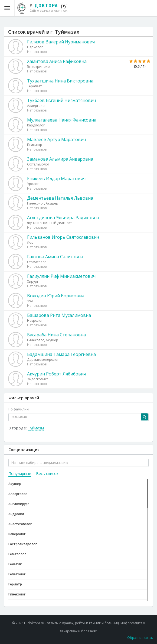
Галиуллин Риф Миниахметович (61, 276)
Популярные (20, 474)
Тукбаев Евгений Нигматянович (61, 100)
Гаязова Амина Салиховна (55, 257)
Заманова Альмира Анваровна (60, 159)
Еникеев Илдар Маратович (56, 178)
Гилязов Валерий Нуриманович (61, 42)
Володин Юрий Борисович (56, 296)
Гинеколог (17, 594)
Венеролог (17, 534)
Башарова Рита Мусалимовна (59, 315)
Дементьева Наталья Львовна (60, 198)
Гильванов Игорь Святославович (63, 237)
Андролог (16, 514)
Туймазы (36, 428)
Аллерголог (18, 494)
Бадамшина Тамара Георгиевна (61, 354)
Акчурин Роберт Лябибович (57, 374)
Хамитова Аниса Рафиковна (57, 61)
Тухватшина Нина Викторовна (60, 81)
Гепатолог (17, 574)
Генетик (15, 564)
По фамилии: (19, 409)
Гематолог (17, 554)
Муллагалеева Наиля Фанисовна (62, 120)
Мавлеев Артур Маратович (56, 139)
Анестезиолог (20, 524)
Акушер (15, 484)
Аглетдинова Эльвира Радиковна (63, 218)
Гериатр (15, 584)
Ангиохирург (19, 504)
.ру (45, 7)
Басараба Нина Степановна (56, 335)
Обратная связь (140, 638)
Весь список (47, 474)
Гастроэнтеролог (23, 544)
